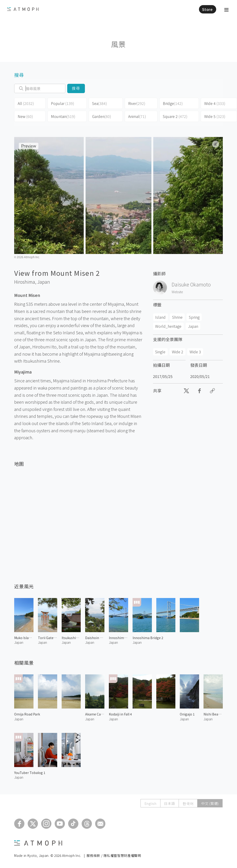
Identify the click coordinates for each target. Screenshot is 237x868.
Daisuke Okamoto (191, 284)
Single (160, 352)
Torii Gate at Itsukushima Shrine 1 (48, 638)
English (150, 803)
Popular (63, 103)
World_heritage (168, 326)
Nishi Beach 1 (213, 714)
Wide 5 (215, 116)
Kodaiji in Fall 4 (120, 714)
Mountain (63, 116)
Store (207, 9)
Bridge (173, 103)
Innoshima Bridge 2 (148, 638)
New (25, 116)
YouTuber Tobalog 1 (30, 773)
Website (177, 292)
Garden (102, 116)
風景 (118, 44)
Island (160, 317)
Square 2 (175, 116)
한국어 (188, 803)
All (26, 103)
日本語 (169, 803)
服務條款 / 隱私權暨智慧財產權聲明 (114, 855)
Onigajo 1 (187, 714)
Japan (44, 282)
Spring (194, 317)
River (137, 103)
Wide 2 (178, 352)
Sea (100, 103)
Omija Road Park (27, 714)
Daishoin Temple (95, 638)
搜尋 (76, 88)
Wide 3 (195, 352)
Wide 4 (215, 103)
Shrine (177, 317)
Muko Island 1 (24, 638)
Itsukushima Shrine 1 (71, 638)
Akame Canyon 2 (95, 714)
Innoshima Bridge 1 (118, 638)
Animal (137, 116)
